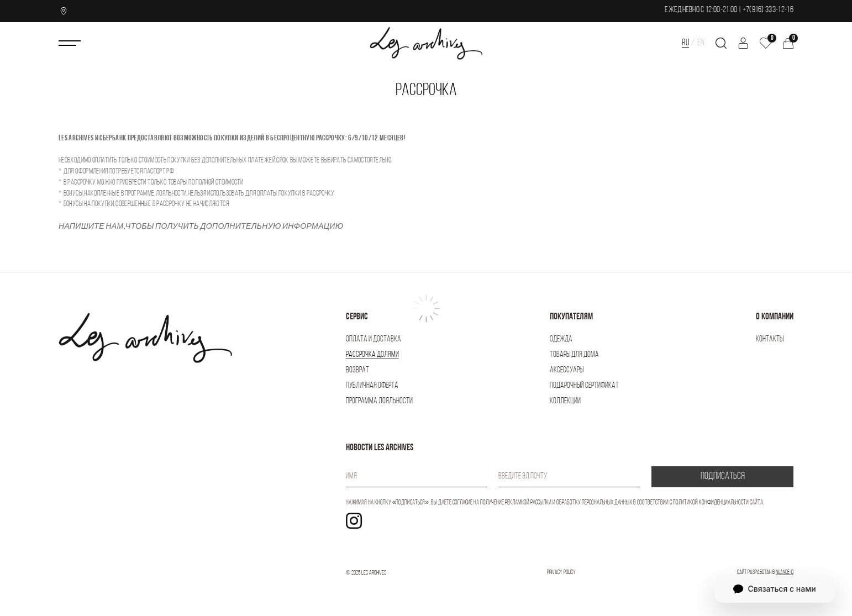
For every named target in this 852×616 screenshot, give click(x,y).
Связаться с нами (774, 589)
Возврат (357, 370)
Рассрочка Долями (372, 355)
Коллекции (565, 401)
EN (701, 43)
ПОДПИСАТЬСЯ (723, 477)
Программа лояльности (379, 401)
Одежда (561, 339)
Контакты (770, 339)
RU (685, 43)
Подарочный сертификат (584, 386)
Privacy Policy (561, 573)
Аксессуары (567, 370)
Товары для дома (574, 355)
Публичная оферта (372, 386)
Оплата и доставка (374, 339)
